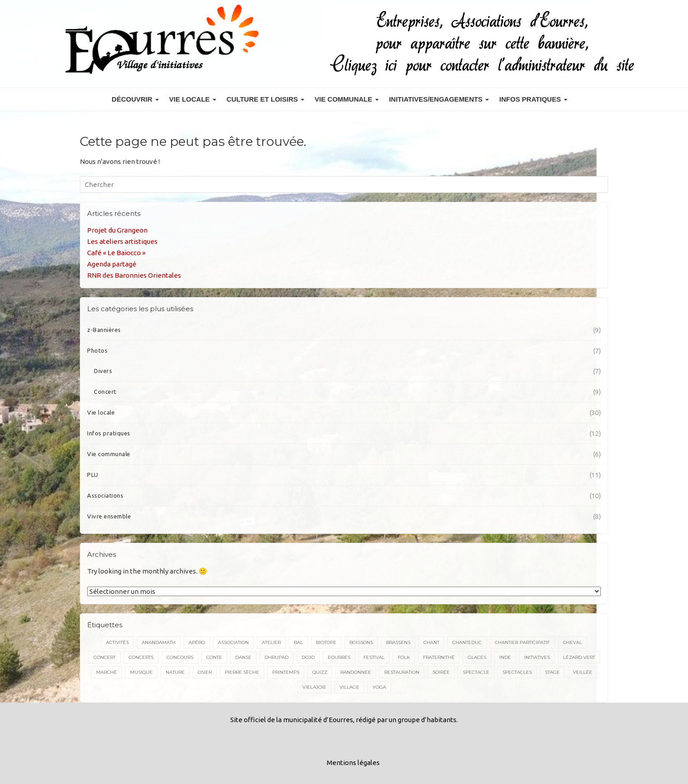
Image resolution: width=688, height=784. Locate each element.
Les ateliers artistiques (122, 241)
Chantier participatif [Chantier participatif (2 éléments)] (522, 642)
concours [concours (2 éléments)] (180, 657)
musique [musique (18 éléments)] (141, 672)
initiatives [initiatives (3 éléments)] (537, 657)
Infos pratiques (533, 99)
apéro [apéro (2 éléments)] (197, 642)
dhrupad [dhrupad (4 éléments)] (277, 657)
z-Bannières (104, 330)
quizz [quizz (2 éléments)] (320, 672)
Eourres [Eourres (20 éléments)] (339, 657)
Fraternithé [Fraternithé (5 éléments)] (439, 657)
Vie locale (193, 99)
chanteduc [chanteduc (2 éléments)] (467, 642)
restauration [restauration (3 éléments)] (402, 672)
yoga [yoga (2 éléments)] (379, 687)
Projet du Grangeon (117, 230)
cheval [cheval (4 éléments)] (572, 642)
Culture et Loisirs (265, 99)
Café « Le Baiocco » (116, 253)
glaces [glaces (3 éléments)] (477, 657)
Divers (103, 371)
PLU (93, 475)
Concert (105, 392)
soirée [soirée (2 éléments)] (441, 672)
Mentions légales (353, 763)
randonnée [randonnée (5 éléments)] (356, 672)
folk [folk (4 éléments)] (404, 657)
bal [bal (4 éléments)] (298, 642)
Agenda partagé (112, 264)
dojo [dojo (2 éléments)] (308, 657)
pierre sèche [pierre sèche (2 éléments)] (242, 672)
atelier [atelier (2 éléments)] (271, 642)
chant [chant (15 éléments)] (431, 642)
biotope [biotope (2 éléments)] (326, 642)
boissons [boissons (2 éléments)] (361, 642)
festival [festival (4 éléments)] (374, 657)
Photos (97, 350)
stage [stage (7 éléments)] (552, 672)
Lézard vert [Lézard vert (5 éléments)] (579, 657)
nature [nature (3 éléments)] (175, 672)
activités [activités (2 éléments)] (117, 642)
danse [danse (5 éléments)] (243, 657)
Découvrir (135, 99)
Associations (105, 495)
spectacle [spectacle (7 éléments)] (476, 672)
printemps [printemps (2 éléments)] (286, 672)
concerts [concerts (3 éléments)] (141, 657)
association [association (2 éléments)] (233, 642)
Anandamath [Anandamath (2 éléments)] (159, 642)
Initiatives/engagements (439, 99)
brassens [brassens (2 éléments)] (398, 642)
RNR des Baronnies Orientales (134, 275)
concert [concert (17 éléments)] (105, 657)
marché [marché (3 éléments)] (107, 672)
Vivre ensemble (109, 516)
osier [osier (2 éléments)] (205, 672)
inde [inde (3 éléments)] (505, 657)
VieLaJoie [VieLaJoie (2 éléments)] (314, 687)
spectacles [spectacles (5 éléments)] (517, 672)
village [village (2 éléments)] (349, 687)
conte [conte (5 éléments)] (214, 657)
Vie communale (347, 99)
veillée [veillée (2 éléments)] (583, 672)
